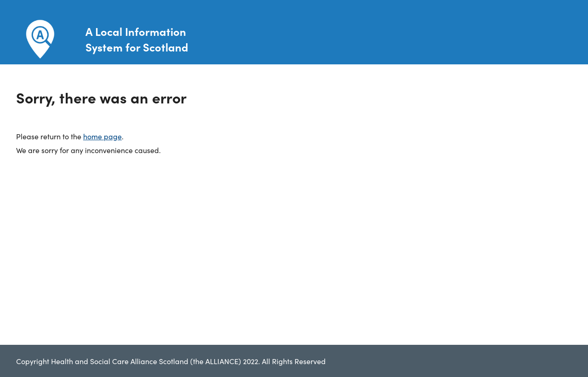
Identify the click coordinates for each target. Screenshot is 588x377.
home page (102, 136)
